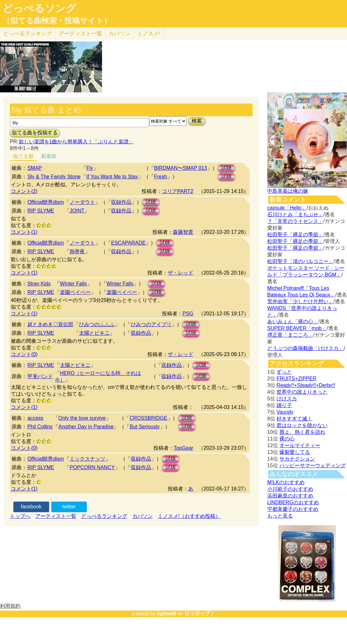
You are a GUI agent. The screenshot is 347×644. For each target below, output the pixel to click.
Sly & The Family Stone (54, 177)
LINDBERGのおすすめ (293, 502)
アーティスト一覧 (56, 516)
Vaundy (285, 412)
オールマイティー (300, 445)
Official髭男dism (46, 202)
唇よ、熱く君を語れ (302, 432)
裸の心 (287, 439)
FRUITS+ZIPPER (296, 379)
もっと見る (280, 516)
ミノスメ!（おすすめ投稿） (189, 516)
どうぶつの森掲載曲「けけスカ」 (306, 348)
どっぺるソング (39, 8)
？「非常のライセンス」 (295, 221)
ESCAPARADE (128, 243)
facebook (31, 507)
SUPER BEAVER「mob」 (297, 328)
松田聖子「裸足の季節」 (295, 235)
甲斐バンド (40, 376)
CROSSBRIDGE (148, 418)
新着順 (49, 156)
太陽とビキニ (94, 333)
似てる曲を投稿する (35, 133)
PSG (188, 314)
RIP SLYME (41, 211)
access (35, 418)
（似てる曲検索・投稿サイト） (57, 21)
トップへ (20, 516)
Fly (90, 168)
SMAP (35, 168)
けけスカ (287, 399)
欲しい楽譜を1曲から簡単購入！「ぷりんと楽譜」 (76, 142)
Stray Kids (39, 284)
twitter (69, 507)
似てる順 (23, 156)
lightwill (166, 614)
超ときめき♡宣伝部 (50, 324)
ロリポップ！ (200, 614)
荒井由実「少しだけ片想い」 (300, 301)
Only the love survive (82, 418)
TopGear (184, 448)
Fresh (161, 177)
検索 (197, 121)
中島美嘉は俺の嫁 (288, 191)
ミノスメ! (149, 34)
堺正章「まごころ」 (290, 335)
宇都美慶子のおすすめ (293, 509)
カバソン (120, 34)
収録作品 (121, 202)
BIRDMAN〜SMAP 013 (181, 168)
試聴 (226, 168)
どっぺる (28, 34)
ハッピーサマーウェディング (313, 465)
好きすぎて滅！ (294, 419)
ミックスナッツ (87, 459)
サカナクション (297, 459)
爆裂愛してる (295, 452)
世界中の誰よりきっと (302, 392)
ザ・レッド (181, 273)
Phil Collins (40, 427)
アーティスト (80, 34)
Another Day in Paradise (86, 427)
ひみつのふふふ (97, 324)
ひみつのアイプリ (151, 324)
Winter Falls (73, 284)
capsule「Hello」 (287, 208)
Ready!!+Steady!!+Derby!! (306, 385)
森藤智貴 (183, 232)
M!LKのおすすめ (286, 482)
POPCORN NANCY (92, 467)
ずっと (284, 372)
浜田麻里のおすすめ (290, 496)
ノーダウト (82, 202)
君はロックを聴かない (302, 425)
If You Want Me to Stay (112, 177)
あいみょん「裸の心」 (293, 322)
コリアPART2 (178, 191)
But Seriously (144, 427)
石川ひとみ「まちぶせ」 (295, 215)
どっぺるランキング (104, 516)
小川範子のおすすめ (290, 489)
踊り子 (284, 405)
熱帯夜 (77, 251)
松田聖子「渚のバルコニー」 (300, 261)
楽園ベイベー (75, 292)
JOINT (77, 211)
